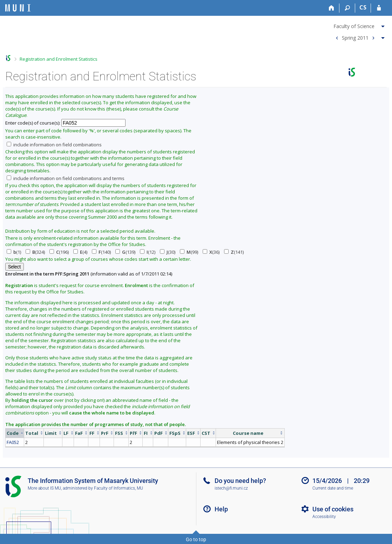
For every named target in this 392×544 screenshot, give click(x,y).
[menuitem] (359, 25)
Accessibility (324, 517)
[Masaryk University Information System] (18, 8)
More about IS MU (44, 488)
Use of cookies (333, 509)
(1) (14, 252)
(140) (101, 252)
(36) (211, 252)
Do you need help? (240, 481)
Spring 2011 (355, 37)
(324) (35, 252)
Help (221, 509)
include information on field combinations (54, 145)
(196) (59, 252)
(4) (80, 252)
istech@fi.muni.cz (231, 488)
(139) (125, 252)
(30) (168, 252)
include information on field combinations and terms (66, 178)
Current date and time (333, 488)
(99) (189, 252)
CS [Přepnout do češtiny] (363, 7)
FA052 (13, 442)
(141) (234, 252)
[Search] (347, 8)
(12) (148, 252)
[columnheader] (15, 433)
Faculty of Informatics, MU (119, 488)
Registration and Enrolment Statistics (59, 59)
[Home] (332, 8)
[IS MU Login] (379, 8)
